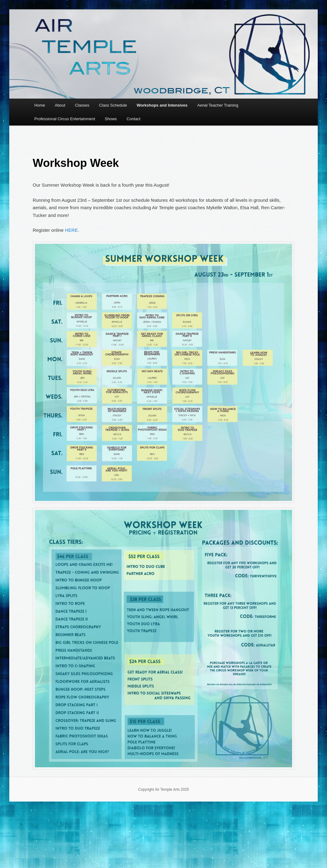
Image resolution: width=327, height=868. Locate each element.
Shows (111, 119)
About (60, 105)
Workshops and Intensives (162, 105)
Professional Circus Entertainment (65, 119)
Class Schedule (113, 105)
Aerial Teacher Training (218, 105)
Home (40, 105)
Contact (134, 119)
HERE (71, 230)
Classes (82, 105)
